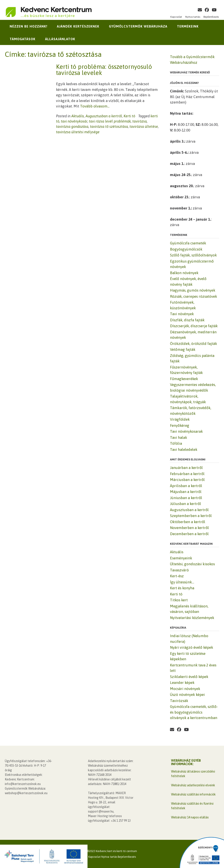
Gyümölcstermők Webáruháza (138, 26)
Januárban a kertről (186, 468)
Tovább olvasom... (95, 106)
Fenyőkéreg (180, 425)
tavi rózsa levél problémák (110, 121)
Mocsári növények (185, 689)
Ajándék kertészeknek (78, 26)
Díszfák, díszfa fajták (187, 320)
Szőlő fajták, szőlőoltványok (193, 255)
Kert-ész (177, 576)
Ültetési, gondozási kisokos (192, 564)
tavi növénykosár (74, 121)
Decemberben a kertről (189, 534)
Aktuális (78, 116)
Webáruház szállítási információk (193, 794)
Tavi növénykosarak (186, 431)
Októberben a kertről (188, 522)
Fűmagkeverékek (184, 379)
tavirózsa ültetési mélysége (78, 132)
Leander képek (182, 683)
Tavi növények (182, 314)
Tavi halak (178, 437)
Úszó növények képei (187, 695)
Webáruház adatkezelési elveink (193, 785)
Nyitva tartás (193, 17)
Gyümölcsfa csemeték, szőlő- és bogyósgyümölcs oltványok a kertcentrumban (194, 712)
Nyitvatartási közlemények (192, 618)
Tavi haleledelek (184, 450)
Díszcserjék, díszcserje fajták (194, 326)
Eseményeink (181, 558)
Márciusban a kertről (187, 480)
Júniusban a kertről (186, 498)
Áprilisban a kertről (186, 486)
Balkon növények (184, 273)
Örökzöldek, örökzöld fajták (193, 344)
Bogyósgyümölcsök (186, 249)
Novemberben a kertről (189, 528)
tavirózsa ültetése (144, 126)
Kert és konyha (182, 588)
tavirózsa (140, 121)
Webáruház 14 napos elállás (190, 817)
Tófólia (176, 443)
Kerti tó (129, 116)
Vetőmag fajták (183, 349)
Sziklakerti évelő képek (189, 677)
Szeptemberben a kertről (191, 516)
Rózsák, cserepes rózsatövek (193, 296)
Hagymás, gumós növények (193, 290)
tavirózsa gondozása (72, 126)
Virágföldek (180, 419)
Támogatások (23, 39)
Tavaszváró (179, 570)
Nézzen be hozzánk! (28, 26)
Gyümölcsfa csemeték (188, 243)
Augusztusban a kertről (104, 116)
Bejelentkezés (211, 17)
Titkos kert (179, 600)
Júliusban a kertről (185, 504)
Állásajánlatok (60, 39)
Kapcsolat (176, 17)
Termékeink (188, 26)
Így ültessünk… (182, 582)
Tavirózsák (179, 701)
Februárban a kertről (187, 474)
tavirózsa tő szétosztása (109, 126)
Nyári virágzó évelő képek (192, 647)
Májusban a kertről (186, 492)
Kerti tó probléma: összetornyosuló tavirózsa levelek (104, 70)
